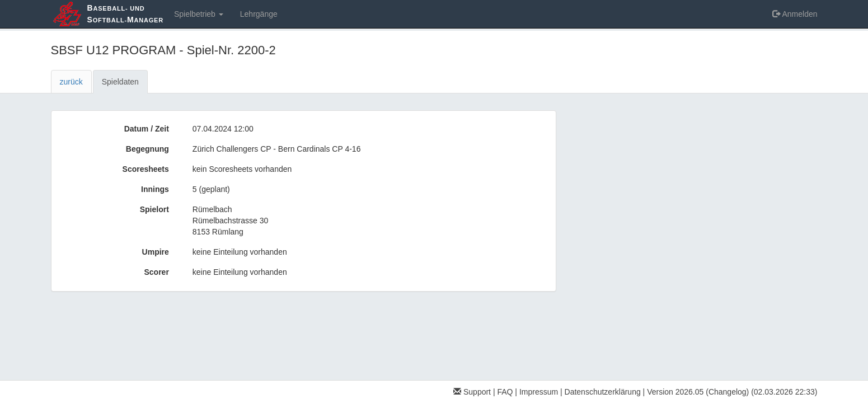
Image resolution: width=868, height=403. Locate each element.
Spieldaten (120, 82)
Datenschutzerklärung (603, 392)
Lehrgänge (259, 14)
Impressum (539, 392)
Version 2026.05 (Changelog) (698, 392)
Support (472, 392)
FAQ (505, 392)
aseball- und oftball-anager (125, 14)
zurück (71, 82)
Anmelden (795, 14)
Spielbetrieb (199, 14)
